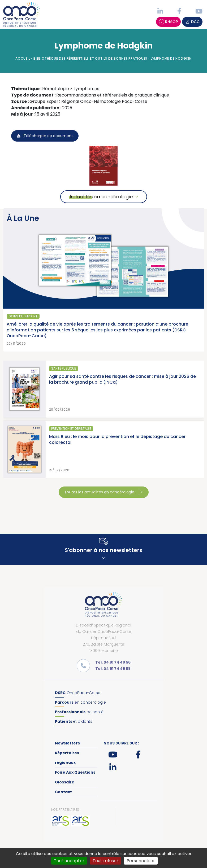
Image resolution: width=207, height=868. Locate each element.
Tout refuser (105, 861)
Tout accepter (69, 861)
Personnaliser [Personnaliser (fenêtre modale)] (141, 861)
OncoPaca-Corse (78, 693)
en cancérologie (80, 702)
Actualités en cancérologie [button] (101, 197)
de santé (79, 712)
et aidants (74, 721)
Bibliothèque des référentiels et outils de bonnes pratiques (90, 58)
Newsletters (67, 743)
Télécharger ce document (45, 136)
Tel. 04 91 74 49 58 (113, 669)
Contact (63, 792)
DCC (192, 22)
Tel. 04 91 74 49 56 (113, 662)
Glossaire (65, 782)
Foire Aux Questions (75, 772)
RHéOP (168, 22)
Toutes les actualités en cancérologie (100, 492)
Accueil (23, 58)
